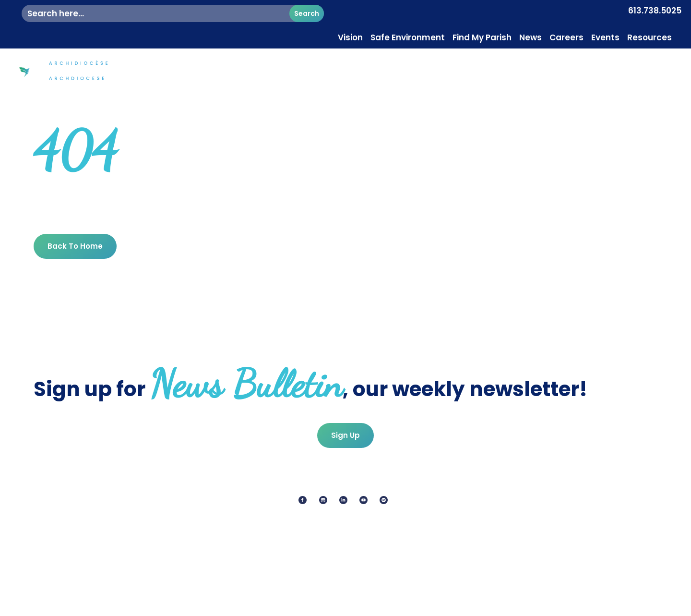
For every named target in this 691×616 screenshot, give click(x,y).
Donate (658, 84)
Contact (661, 62)
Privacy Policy (278, 604)
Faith (490, 62)
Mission (533, 62)
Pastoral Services (598, 62)
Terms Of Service (407, 604)
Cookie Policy (340, 604)
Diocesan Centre (431, 62)
